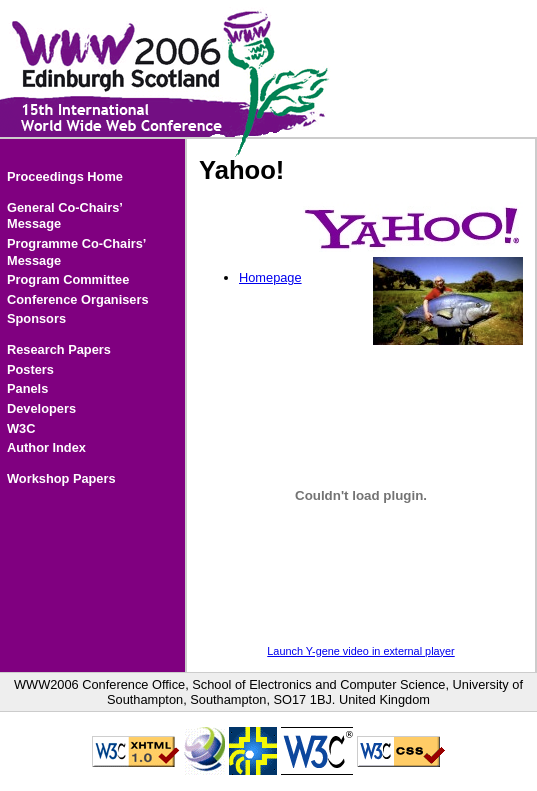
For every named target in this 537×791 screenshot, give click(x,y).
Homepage (270, 277)
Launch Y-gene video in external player (360, 651)
